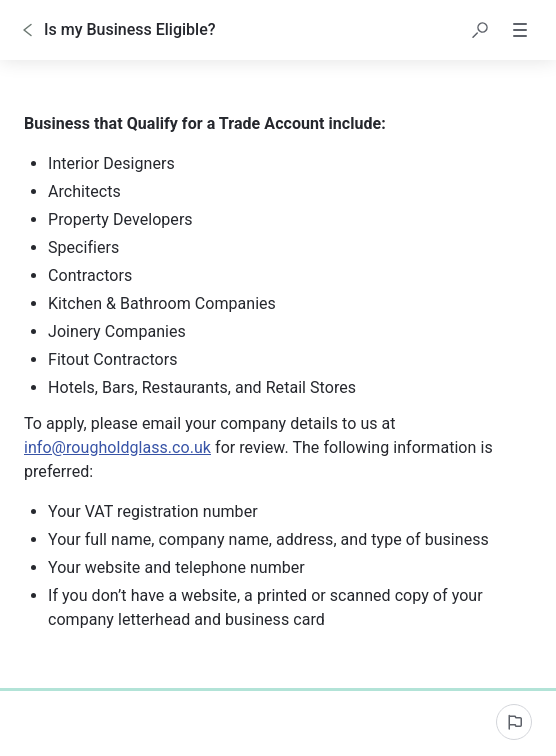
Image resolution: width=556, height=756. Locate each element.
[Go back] (28, 30)
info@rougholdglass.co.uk (117, 447)
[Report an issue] (514, 722)
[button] (480, 30)
